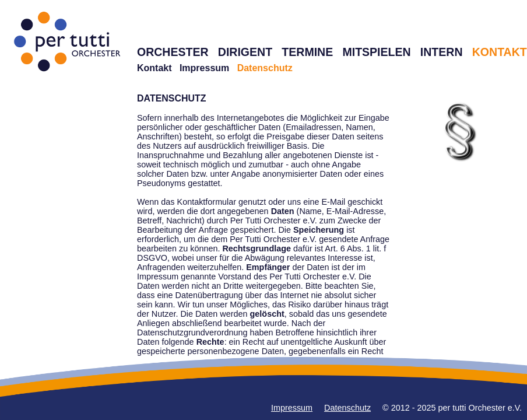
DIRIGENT (245, 52)
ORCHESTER (173, 52)
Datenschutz (347, 408)
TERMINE (307, 52)
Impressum (204, 68)
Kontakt (154, 68)
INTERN (442, 52)
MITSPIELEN (376, 52)
